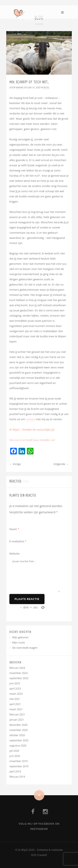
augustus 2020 (18, 746)
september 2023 (19, 678)
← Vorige (15, 464)
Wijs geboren (20, 637)
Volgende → (61, 464)
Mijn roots (18, 642)
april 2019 (15, 771)
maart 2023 (16, 694)
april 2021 (15, 704)
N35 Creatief (39, 855)
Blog (46, 87)
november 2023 (19, 673)
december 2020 (18, 725)
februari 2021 (17, 714)
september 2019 (19, 766)
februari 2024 (17, 668)
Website (14, 554)
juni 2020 (15, 756)
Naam (14, 529)
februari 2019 (17, 777)
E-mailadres (18, 541)
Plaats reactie (27, 599)
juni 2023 (15, 683)
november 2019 (19, 761)
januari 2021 (17, 720)
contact (30, 419)
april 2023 (15, 689)
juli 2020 (14, 751)
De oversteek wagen (25, 648)
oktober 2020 (17, 735)
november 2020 (19, 730)
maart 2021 (16, 709)
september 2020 (19, 740)
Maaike (20, 87)
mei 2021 (15, 699)
